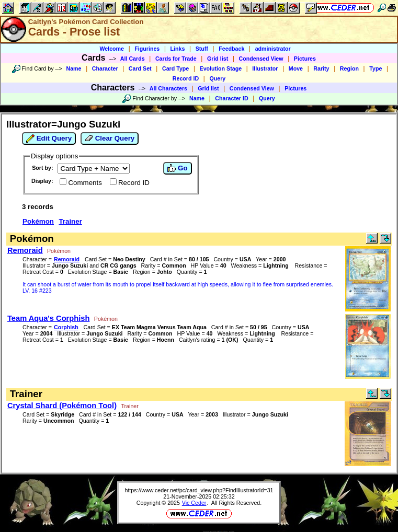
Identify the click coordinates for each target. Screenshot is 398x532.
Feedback (231, 49)
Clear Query (110, 138)
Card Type (175, 68)
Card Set (140, 68)
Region (349, 68)
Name (73, 68)
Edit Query (49, 138)
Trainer (70, 221)
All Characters (168, 88)
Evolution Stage (221, 68)
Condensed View (261, 59)
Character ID (231, 98)
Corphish (66, 327)
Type (376, 68)
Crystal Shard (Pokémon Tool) (62, 406)
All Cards (133, 59)
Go (177, 168)
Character (105, 68)
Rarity (321, 68)
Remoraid (25, 250)
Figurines (147, 49)
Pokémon (38, 221)
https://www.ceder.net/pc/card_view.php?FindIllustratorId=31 (199, 490)
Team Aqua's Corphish (48, 318)
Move (296, 68)
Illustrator (265, 68)
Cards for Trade (176, 59)
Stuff (202, 49)
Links (178, 49)
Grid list (218, 59)
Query (217, 78)
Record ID (186, 78)
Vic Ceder (194, 503)
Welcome (112, 49)
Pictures (305, 59)
